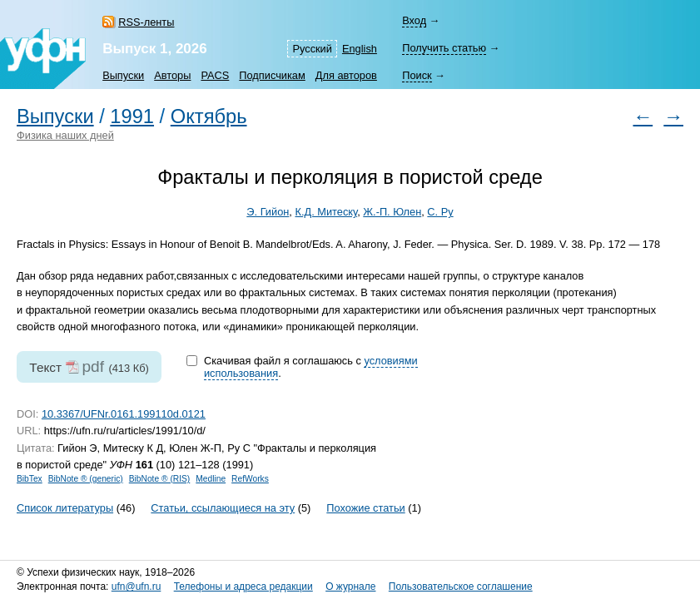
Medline (211, 479)
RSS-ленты (146, 22)
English (360, 49)
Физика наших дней (65, 135)
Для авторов (346, 75)
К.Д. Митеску (326, 212)
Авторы (172, 75)
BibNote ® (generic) (86, 479)
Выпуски (123, 75)
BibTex (30, 479)
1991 (132, 116)
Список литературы (65, 508)
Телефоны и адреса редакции (243, 587)
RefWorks (250, 479)
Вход (414, 20)
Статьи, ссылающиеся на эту (223, 508)
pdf (93, 366)
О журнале (350, 587)
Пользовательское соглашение (461, 587)
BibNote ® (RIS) (160, 479)
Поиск (417, 75)
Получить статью (444, 48)
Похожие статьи (365, 508)
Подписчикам (272, 75)
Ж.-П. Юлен (392, 212)
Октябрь (209, 116)
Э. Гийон (268, 212)
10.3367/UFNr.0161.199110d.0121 (124, 414)
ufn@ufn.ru (137, 587)
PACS (215, 75)
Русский (312, 49)
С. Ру (440, 212)
